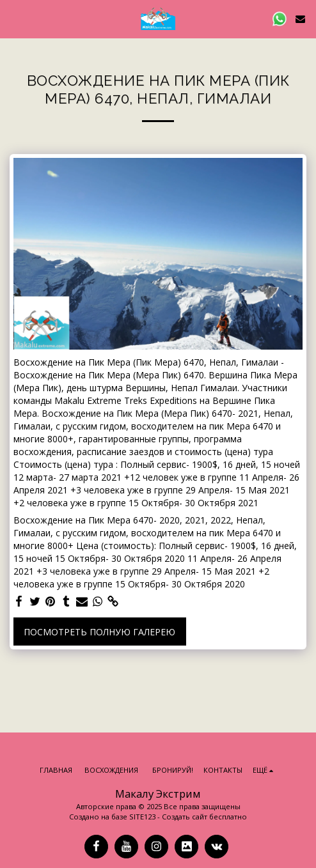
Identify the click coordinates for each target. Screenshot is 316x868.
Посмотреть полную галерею (99, 632)
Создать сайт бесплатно (204, 817)
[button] (14, 18)
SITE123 (142, 817)
